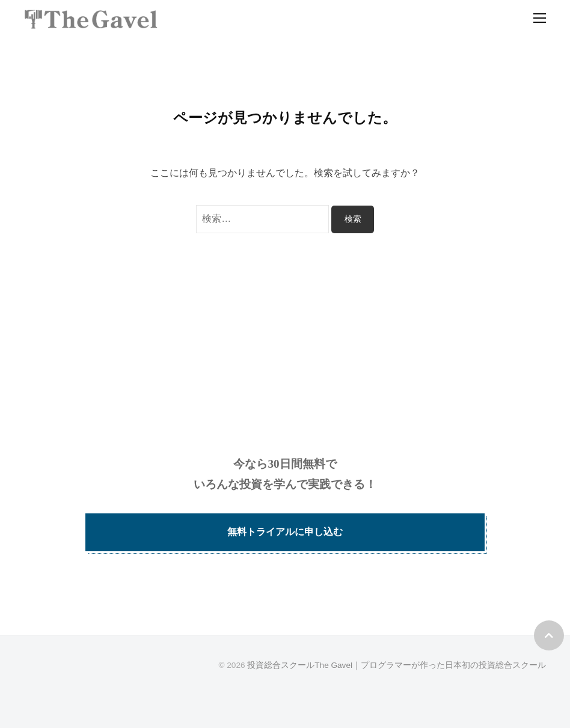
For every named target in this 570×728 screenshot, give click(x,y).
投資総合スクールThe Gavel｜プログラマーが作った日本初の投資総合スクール (397, 665)
